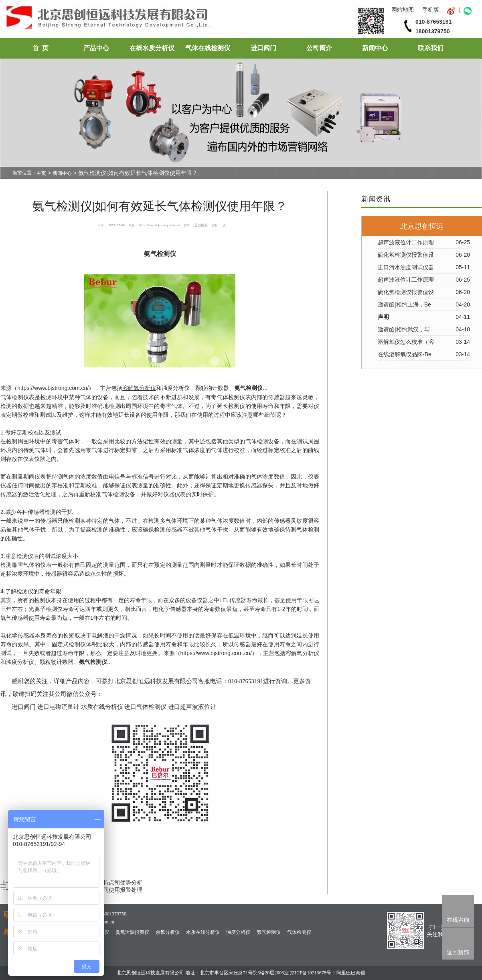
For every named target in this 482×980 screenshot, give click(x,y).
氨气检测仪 (269, 932)
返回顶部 (458, 952)
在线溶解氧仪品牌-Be (405, 354)
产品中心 (96, 48)
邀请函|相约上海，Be (404, 304)
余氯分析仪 (168, 932)
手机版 (431, 10)
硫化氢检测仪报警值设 (406, 255)
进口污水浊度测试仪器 (406, 267)
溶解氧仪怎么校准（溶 (406, 342)
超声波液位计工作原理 (406, 242)
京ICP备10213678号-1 (313, 973)
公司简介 (319, 48)
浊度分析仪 (238, 932)
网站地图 (403, 10)
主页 (41, 173)
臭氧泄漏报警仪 (132, 932)
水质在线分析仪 (203, 932)
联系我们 (431, 48)
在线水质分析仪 (152, 48)
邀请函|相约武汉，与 (404, 329)
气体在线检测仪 (208, 48)
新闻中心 (375, 48)
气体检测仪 (299, 932)
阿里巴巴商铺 (351, 973)
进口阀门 (263, 48)
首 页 (41, 48)
